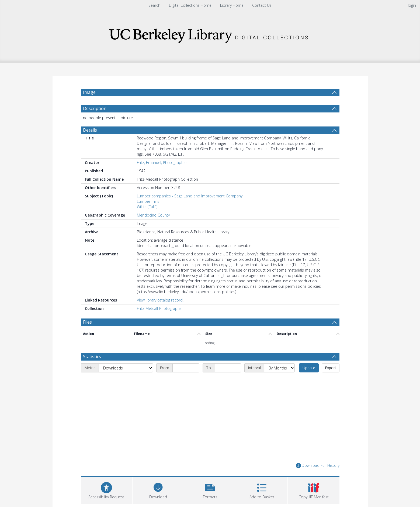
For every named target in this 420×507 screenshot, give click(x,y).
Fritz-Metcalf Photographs (159, 308)
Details (90, 130)
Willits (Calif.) (147, 207)
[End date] (228, 368)
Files (87, 322)
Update (309, 368)
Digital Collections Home (190, 5)
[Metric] (126, 368)
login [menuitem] (412, 5)
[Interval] (279, 368)
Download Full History (318, 466)
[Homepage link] (210, 34)
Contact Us (262, 5)
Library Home (232, 5)
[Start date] (186, 368)
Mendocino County (153, 215)
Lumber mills (148, 201)
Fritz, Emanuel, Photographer (162, 162)
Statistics (92, 357)
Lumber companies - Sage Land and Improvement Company (190, 196)
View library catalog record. (160, 300)
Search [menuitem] (154, 5)
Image (89, 92)
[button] (210, 490)
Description (95, 108)
